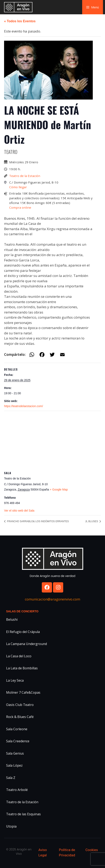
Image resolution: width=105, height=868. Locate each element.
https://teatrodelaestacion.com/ (24, 406)
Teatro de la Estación (25, 176)
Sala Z (11, 778)
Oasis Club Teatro (20, 705)
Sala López (14, 765)
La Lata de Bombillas (22, 668)
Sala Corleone (17, 729)
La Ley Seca (15, 680)
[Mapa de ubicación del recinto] (52, 441)
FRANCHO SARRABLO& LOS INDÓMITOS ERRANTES (38, 521)
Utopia (11, 826)
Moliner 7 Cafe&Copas (23, 692)
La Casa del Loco (19, 656)
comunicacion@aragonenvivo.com (52, 599)
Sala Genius (15, 753)
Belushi (12, 619)
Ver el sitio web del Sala (19, 511)
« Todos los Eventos (20, 21)
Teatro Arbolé (17, 790)
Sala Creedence (18, 741)
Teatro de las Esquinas (23, 814)
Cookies (92, 850)
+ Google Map (59, 489)
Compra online (20, 207)
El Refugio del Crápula (23, 632)
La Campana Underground (27, 644)
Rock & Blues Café (20, 717)
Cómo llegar (18, 187)
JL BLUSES (92, 521)
